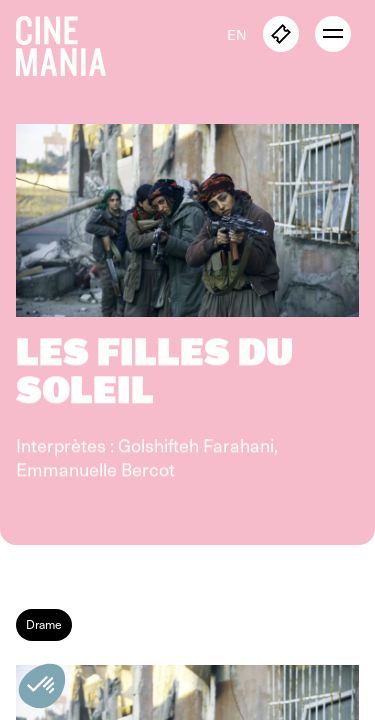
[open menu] (333, 34)
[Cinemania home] (69, 42)
